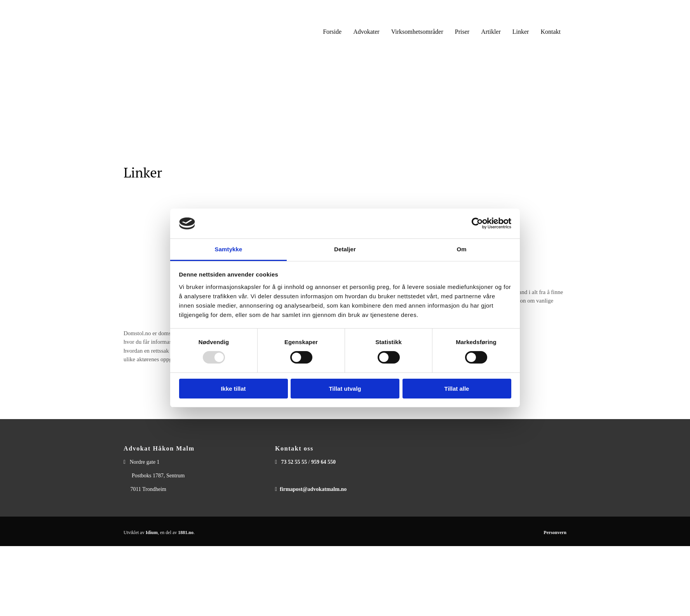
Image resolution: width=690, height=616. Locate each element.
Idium (152, 532)
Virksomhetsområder (417, 32)
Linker (521, 32)
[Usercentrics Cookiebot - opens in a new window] (477, 223)
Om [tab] (461, 249)
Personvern (555, 532)
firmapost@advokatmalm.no (313, 489)
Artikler (491, 32)
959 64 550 (323, 462)
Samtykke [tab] (229, 249)
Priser (462, 32)
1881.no (186, 532)
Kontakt (551, 32)
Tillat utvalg (345, 389)
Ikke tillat (233, 389)
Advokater (366, 32)
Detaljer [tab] (345, 249)
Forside (332, 32)
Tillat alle (457, 389)
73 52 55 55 (294, 462)
